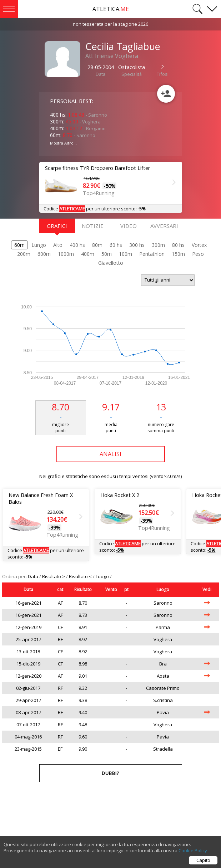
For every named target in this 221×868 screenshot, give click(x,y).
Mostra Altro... (63, 143)
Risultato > (54, 576)
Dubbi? (110, 773)
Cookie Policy (193, 853)
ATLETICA (111, 9)
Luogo (103, 576)
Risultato (83, 589)
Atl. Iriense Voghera (112, 56)
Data (34, 576)
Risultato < (81, 576)
